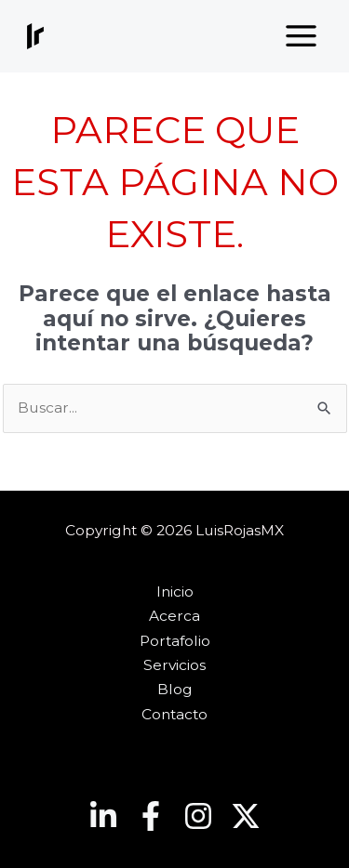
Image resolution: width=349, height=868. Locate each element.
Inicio (175, 592)
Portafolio (175, 641)
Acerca (174, 616)
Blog (175, 689)
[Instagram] (198, 816)
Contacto (174, 714)
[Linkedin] (103, 816)
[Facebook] (151, 816)
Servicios (174, 665)
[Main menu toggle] (302, 36)
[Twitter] (246, 816)
